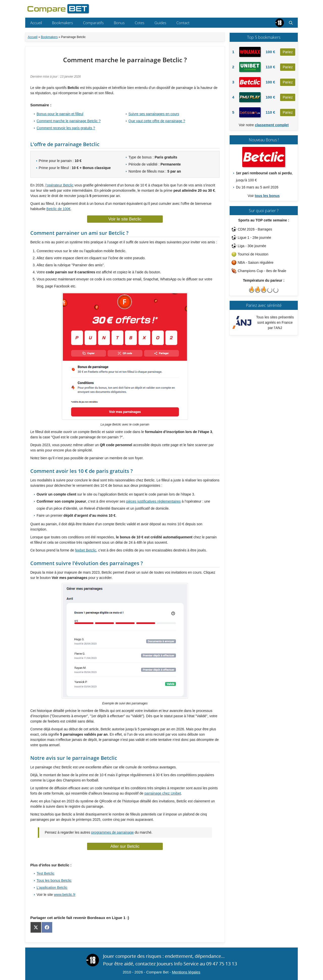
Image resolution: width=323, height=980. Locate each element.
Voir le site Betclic (125, 219)
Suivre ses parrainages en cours (154, 114)
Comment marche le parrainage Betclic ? (69, 121)
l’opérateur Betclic (59, 185)
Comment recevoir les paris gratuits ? (66, 128)
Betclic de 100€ (59, 209)
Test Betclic (46, 873)
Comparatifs (93, 23)
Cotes (140, 23)
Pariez (288, 52)
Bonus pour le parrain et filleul (60, 114)
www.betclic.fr (65, 895)
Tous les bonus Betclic (54, 880)
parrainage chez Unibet (163, 793)
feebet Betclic (86, 550)
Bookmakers (62, 23)
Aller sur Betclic (125, 846)
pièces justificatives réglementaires (153, 501)
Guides (160, 23)
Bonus (119, 23)
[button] (291, 23)
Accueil (36, 23)
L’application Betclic (52, 888)
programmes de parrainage (112, 832)
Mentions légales (186, 972)
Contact (183, 23)
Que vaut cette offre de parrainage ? (157, 121)
